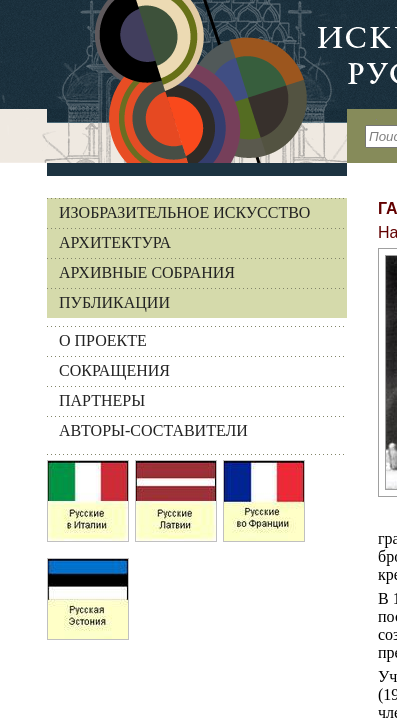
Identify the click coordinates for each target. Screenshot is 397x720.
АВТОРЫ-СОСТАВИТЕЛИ (153, 430)
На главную (173, 81)
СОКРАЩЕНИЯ (114, 370)
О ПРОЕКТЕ (103, 340)
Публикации (114, 302)
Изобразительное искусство (184, 212)
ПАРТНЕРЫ (102, 400)
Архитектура (115, 242)
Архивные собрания (147, 272)
